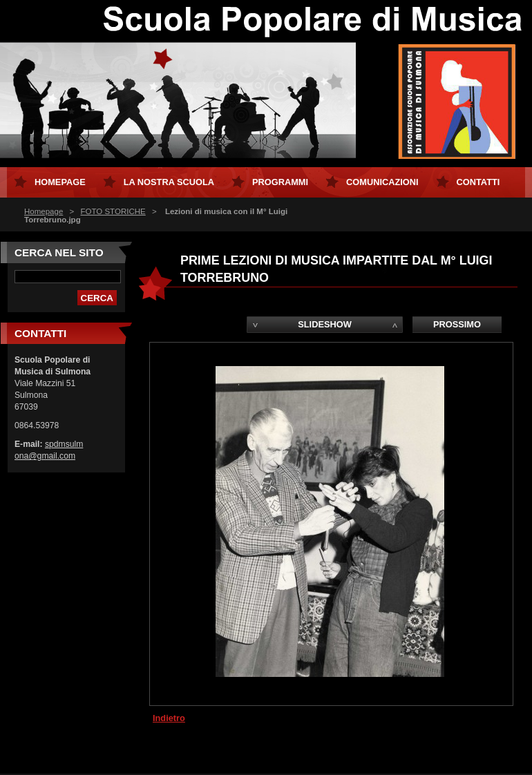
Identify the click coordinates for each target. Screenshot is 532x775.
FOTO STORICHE (113, 211)
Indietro (169, 718)
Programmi (280, 182)
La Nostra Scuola (169, 182)
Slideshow (325, 324)
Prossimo (457, 324)
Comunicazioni (382, 182)
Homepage (44, 211)
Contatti (478, 182)
